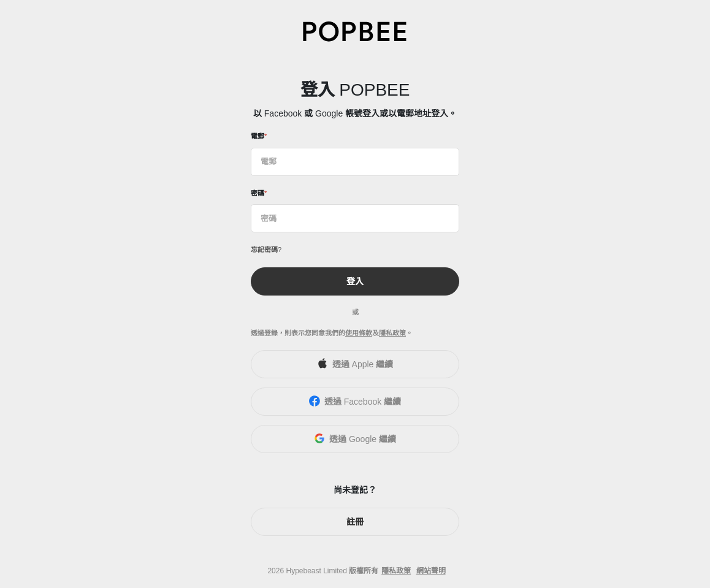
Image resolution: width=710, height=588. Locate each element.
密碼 (258, 193)
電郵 (258, 136)
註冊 (355, 522)
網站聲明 (431, 571)
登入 (355, 281)
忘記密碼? (266, 250)
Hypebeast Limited (316, 571)
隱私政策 (392, 333)
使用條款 (359, 333)
